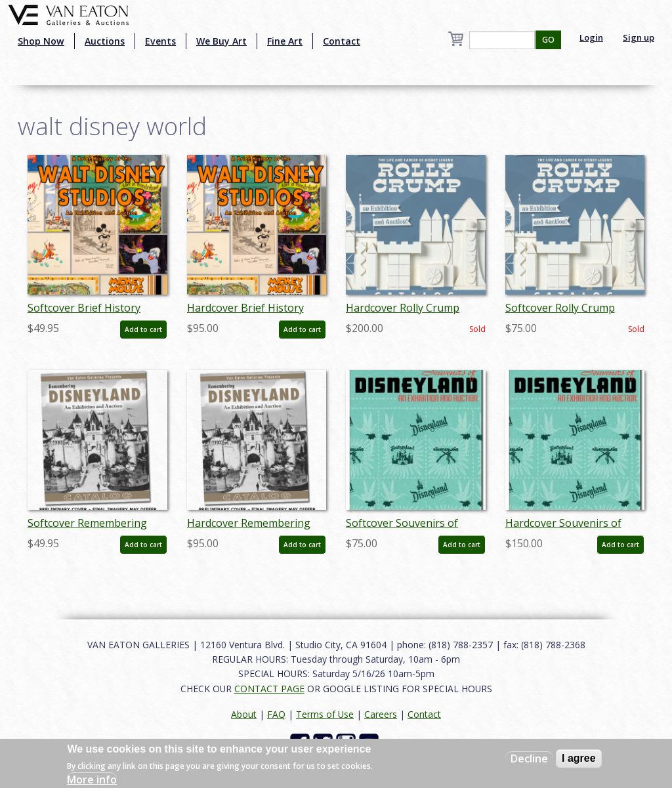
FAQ (276, 714)
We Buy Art (221, 41)
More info (92, 779)
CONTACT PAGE (269, 689)
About (244, 714)
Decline (529, 758)
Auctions (105, 41)
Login (591, 37)
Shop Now (41, 41)
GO (548, 40)
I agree (579, 758)
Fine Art (285, 41)
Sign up (639, 37)
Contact (342, 41)
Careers (381, 714)
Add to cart (143, 329)
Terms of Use (325, 714)
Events (160, 41)
